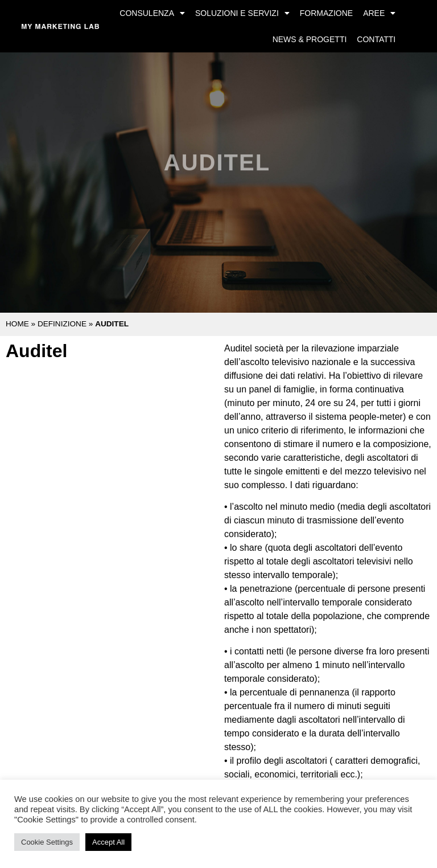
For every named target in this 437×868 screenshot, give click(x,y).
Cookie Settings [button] (47, 842)
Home (17, 324)
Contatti (376, 39)
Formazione (326, 13)
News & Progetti (310, 39)
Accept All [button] (108, 842)
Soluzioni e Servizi (242, 13)
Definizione (62, 324)
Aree (379, 13)
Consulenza (152, 13)
